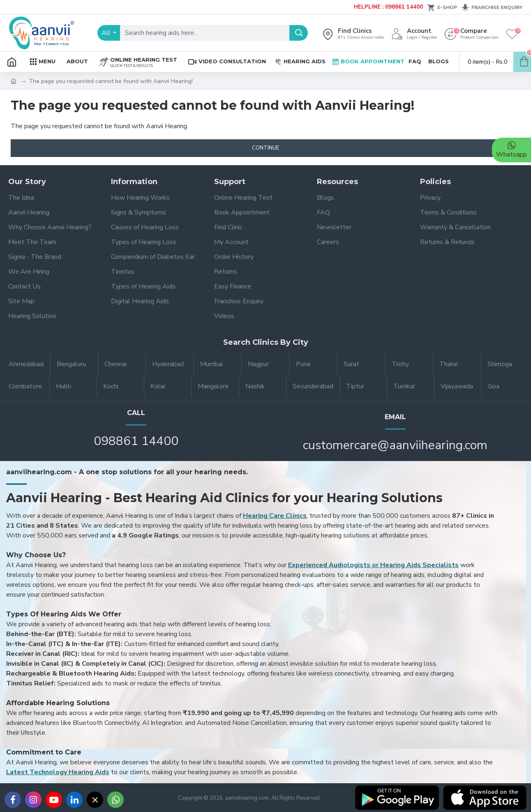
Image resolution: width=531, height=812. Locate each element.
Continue (265, 148)
